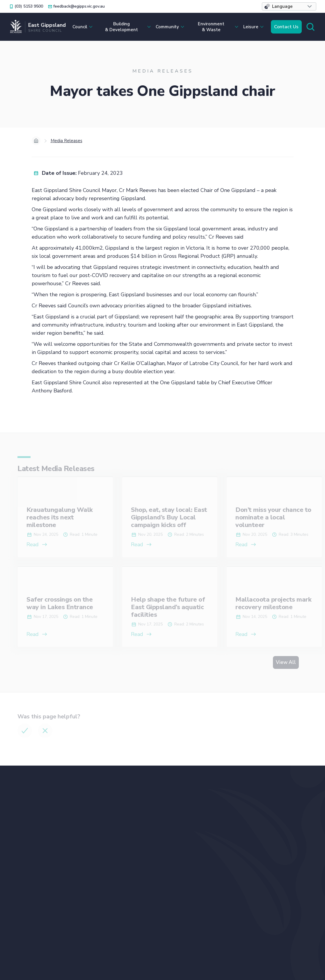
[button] (289, 6)
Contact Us (286, 27)
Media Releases (66, 141)
